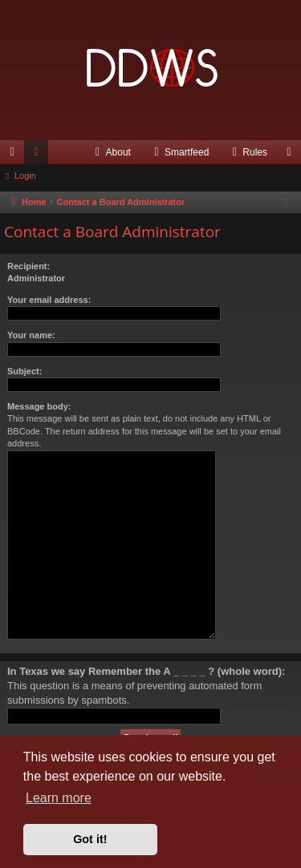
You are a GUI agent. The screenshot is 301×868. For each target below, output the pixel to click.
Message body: (39, 406)
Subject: (24, 371)
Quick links (15, 155)
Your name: (31, 335)
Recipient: (28, 266)
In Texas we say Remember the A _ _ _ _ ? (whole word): (146, 671)
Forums (39, 155)
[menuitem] (111, 152)
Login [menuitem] (293, 155)
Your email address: (49, 300)
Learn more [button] (59, 798)
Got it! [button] (90, 839)
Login (25, 176)
